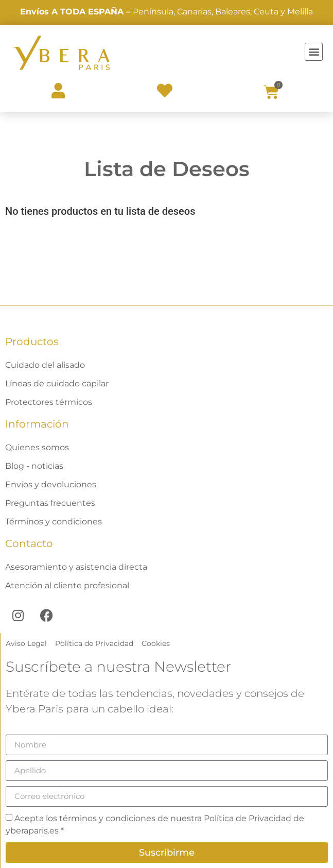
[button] (314, 52)
